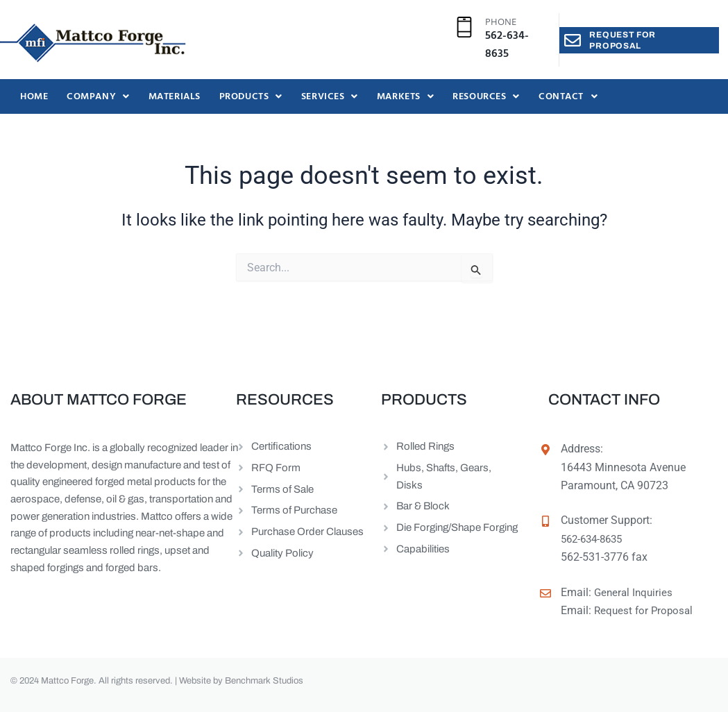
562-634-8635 (507, 45)
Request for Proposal (645, 610)
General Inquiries (635, 592)
